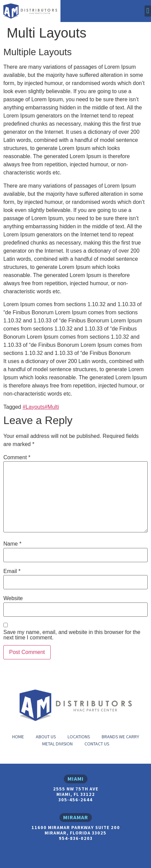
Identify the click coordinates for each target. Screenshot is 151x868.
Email (12, 571)
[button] (148, 11)
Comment (17, 458)
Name (12, 544)
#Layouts (34, 407)
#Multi (52, 407)
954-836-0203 (76, 838)
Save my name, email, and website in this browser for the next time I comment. (72, 635)
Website (13, 598)
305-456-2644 (75, 800)
